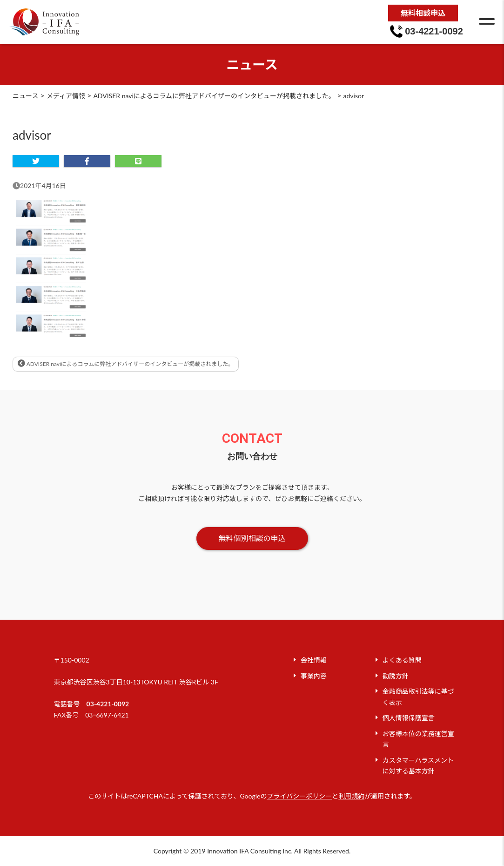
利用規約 (351, 796)
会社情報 (314, 660)
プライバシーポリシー (299, 796)
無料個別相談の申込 (252, 538)
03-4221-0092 (108, 704)
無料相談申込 (423, 13)
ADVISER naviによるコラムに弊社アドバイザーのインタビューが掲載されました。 (126, 363)
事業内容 (314, 676)
